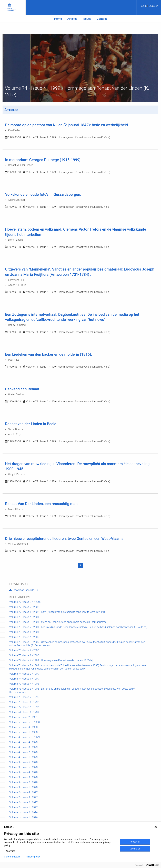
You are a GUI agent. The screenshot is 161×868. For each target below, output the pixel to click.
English (9, 827)
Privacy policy (33, 857)
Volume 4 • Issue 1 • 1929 (23, 757)
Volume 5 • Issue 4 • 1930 (23, 727)
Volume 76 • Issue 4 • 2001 (24, 617)
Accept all (135, 842)
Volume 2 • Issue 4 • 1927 (23, 792)
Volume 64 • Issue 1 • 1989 (24, 712)
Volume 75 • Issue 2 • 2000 (24, 650)
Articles (72, 19)
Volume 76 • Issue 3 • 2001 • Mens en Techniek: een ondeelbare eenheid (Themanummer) (59, 622)
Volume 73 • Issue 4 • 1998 (24, 684)
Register (153, 6)
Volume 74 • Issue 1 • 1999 (24, 679)
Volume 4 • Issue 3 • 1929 (23, 747)
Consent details (12, 857)
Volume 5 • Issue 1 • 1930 (23, 732)
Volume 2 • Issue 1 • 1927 (23, 807)
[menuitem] (149, 7)
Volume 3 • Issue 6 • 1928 (23, 762)
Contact (102, 19)
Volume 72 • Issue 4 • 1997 (24, 707)
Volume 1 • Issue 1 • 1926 (23, 817)
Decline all (135, 849)
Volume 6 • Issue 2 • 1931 (23, 717)
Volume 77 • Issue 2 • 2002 (24, 607)
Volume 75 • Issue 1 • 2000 (24, 655)
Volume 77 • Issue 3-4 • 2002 (25, 602)
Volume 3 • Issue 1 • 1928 (23, 787)
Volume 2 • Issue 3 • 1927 (23, 797)
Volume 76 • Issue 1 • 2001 (24, 632)
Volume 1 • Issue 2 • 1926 (23, 812)
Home (58, 19)
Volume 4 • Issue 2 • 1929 (23, 752)
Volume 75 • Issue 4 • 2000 (24, 637)
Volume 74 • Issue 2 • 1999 (24, 674)
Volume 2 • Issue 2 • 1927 (23, 802)
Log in (144, 6)
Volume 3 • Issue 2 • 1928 (23, 782)
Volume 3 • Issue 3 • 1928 (23, 777)
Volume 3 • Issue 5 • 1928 (23, 767)
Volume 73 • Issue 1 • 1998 (24, 702)
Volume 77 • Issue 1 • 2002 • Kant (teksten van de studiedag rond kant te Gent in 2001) (57, 612)
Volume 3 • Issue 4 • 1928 (23, 772)
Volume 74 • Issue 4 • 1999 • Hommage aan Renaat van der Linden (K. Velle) (51, 660)
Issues (87, 19)
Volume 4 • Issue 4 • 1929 (23, 742)
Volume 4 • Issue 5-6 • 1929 (24, 737)
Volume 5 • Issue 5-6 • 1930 (24, 722)
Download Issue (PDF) (23, 590)
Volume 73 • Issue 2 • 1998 (24, 697)
